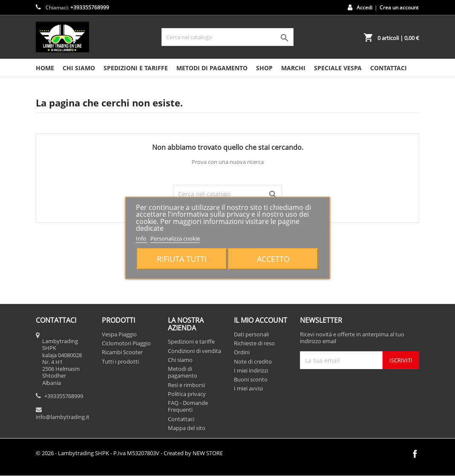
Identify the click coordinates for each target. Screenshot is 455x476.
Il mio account (261, 320)
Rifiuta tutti (182, 259)
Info (142, 238)
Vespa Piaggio (119, 334)
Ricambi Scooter (122, 352)
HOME (45, 68)
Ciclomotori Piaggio (126, 343)
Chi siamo (79, 68)
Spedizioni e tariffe (136, 68)
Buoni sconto (251, 379)
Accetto (273, 259)
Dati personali (251, 334)
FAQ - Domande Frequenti (188, 406)
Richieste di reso (254, 343)
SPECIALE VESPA (338, 68)
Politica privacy (187, 394)
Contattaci (181, 419)
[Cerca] (227, 37)
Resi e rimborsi (186, 385)
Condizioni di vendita (194, 351)
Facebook (415, 454)
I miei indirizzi (251, 370)
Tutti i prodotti (120, 361)
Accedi (364, 7)
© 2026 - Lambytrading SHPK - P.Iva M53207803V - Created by (129, 453)
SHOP (264, 68)
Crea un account (399, 7)
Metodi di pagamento (212, 68)
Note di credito (253, 361)
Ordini (242, 352)
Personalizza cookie (175, 238)
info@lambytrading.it (63, 417)
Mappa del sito (187, 428)
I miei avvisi (248, 388)
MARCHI (293, 68)
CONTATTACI (389, 68)
